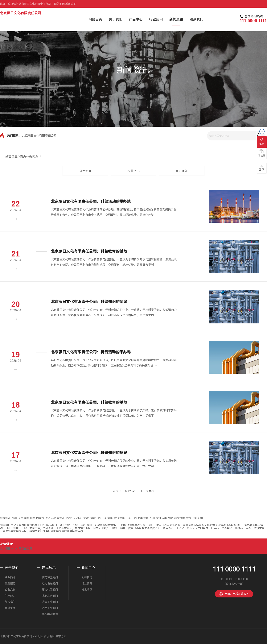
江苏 (74, 518)
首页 (23, 156)
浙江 (80, 518)
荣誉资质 (10, 608)
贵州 (158, 518)
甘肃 (182, 518)
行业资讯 (133, 171)
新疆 (200, 518)
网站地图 (60, 4)
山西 (33, 518)
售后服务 (10, 584)
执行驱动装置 (50, 614)
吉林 (53, 518)
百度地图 (49, 636)
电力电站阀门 (50, 584)
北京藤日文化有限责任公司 (21, 13)
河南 (110, 518)
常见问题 (182, 171)
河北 (27, 518)
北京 (15, 518)
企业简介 (10, 577)
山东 (104, 518)
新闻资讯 (35, 156)
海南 (140, 518)
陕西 (176, 518)
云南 (164, 518)
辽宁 (47, 518)
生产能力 (10, 596)
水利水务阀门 (50, 596)
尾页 (152, 491)
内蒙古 (40, 518)
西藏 (170, 518)
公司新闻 (85, 171)
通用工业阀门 (50, 608)
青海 (188, 518)
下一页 (144, 491)
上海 (68, 518)
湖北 (116, 518)
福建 (92, 518)
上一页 (123, 491)
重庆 (146, 518)
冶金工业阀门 (50, 602)
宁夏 (194, 518)
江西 (98, 518)
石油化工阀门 (50, 590)
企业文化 (10, 590)
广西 (134, 518)
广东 (128, 518)
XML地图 (38, 636)
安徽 (86, 518)
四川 (152, 518)
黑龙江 (61, 518)
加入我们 (10, 602)
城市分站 (71, 4)
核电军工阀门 (50, 577)
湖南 (122, 518)
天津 (21, 518)
